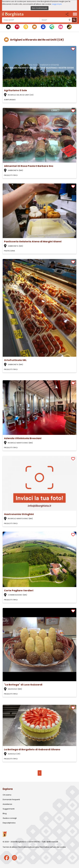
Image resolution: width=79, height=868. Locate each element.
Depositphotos (9, 823)
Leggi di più (57, 4)
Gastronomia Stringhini (19, 514)
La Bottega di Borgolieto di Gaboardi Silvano (32, 749)
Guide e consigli (10, 818)
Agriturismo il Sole (15, 90)
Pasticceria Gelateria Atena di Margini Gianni (33, 241)
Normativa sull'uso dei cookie (53, 847)
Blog (5, 813)
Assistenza (7, 804)
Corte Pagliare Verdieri (19, 590)
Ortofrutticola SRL (15, 360)
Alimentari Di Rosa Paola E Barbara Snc (29, 166)
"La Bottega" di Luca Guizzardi (23, 685)
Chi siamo (7, 795)
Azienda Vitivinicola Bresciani (23, 438)
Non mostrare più (40, 8)
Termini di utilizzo (10, 847)
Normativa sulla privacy (29, 847)
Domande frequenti (11, 799)
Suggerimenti (9, 809)
